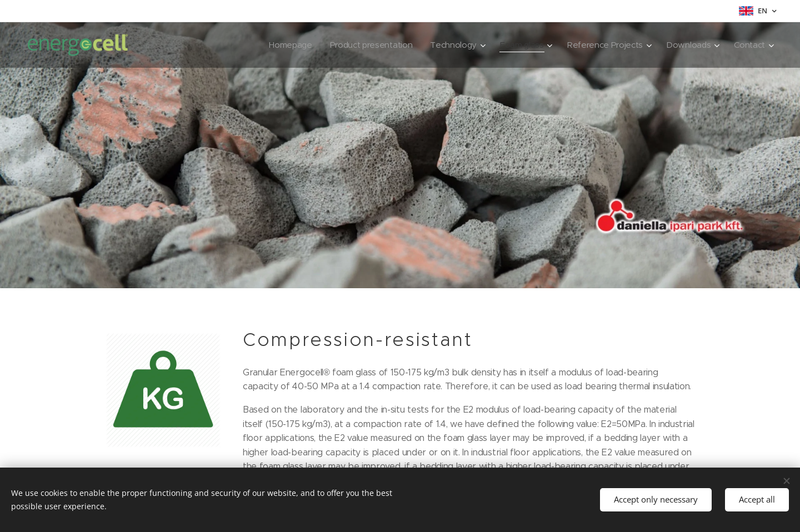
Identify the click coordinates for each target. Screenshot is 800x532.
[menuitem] (280, 45)
